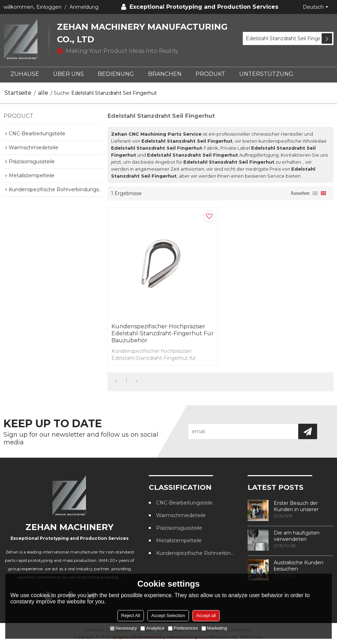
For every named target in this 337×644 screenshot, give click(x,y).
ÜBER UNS (68, 74)
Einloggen (49, 7)
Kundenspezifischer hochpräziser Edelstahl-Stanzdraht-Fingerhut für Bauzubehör (163, 333)
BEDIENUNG (116, 74)
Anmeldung (84, 7)
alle (43, 93)
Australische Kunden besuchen (299, 566)
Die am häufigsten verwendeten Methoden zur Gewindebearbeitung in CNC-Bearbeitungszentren (302, 536)
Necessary (123, 628)
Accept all (206, 616)
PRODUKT (210, 74)
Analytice (152, 628)
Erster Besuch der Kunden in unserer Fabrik (296, 506)
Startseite (18, 93)
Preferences (183, 628)
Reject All (131, 616)
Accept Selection (168, 616)
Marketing (214, 628)
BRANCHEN (165, 74)
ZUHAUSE (25, 74)
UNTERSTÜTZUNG (266, 74)
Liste (315, 193)
